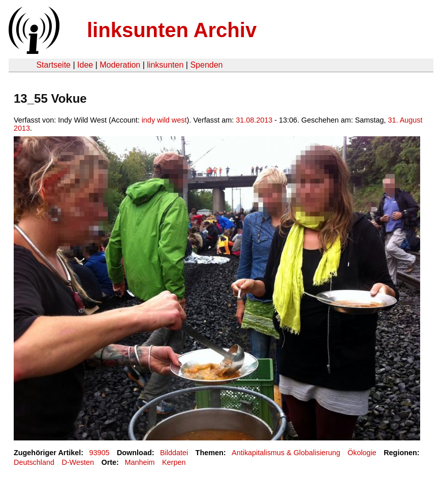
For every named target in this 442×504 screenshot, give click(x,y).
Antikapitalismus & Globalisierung (286, 453)
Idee (85, 65)
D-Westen (78, 462)
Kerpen (174, 462)
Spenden (206, 65)
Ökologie (362, 453)
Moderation (120, 65)
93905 (100, 453)
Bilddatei (174, 453)
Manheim (139, 462)
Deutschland (34, 462)
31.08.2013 (254, 120)
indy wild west (164, 120)
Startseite (53, 65)
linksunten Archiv (172, 30)
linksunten (165, 65)
